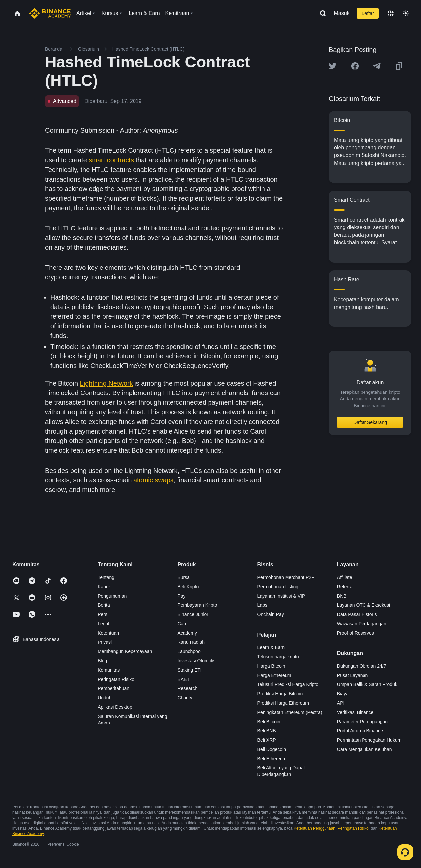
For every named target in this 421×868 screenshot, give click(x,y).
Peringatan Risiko (116, 679)
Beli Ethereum (272, 759)
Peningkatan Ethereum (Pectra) (290, 712)
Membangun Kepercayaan (125, 651)
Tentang (106, 577)
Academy (187, 633)
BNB (342, 596)
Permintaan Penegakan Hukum (369, 740)
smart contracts (111, 160)
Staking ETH (191, 670)
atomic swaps (153, 480)
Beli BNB (267, 731)
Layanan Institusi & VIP (281, 596)
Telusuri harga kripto (278, 657)
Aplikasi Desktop (115, 707)
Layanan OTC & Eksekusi (364, 605)
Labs (262, 605)
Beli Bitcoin (269, 722)
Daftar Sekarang (370, 422)
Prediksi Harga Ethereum (283, 703)
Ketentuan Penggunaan (315, 828)
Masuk (342, 13)
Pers (103, 614)
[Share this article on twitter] (333, 66)
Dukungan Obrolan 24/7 (362, 666)
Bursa (184, 577)
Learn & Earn (271, 647)
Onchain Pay (271, 614)
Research (187, 688)
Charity (185, 698)
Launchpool (189, 651)
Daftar (368, 13)
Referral (345, 587)
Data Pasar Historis (357, 614)
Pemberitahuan (114, 688)
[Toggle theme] (406, 13)
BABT (184, 679)
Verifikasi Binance (355, 712)
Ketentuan (108, 633)
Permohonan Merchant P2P (286, 577)
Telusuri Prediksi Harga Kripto (288, 684)
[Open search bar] (321, 13)
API (341, 703)
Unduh (105, 698)
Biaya (343, 694)
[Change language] (391, 13)
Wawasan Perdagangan (362, 624)
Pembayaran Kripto (197, 605)
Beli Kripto (188, 587)
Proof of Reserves (356, 633)
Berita (104, 605)
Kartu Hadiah (191, 642)
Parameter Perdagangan (362, 722)
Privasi (105, 642)
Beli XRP (267, 740)
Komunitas (109, 670)
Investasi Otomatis (196, 661)
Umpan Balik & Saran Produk (367, 684)
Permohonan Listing (278, 587)
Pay (181, 596)
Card (182, 624)
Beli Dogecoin (272, 749)
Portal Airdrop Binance (360, 731)
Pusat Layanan (352, 675)
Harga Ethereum (274, 675)
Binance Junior (193, 614)
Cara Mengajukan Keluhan (364, 749)
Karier (104, 587)
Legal (103, 624)
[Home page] (50, 13)
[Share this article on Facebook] (355, 66)
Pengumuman (112, 596)
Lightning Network (106, 383)
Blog (102, 661)
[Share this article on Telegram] (377, 66)
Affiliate (345, 577)
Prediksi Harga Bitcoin (280, 694)
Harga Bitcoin (271, 666)
